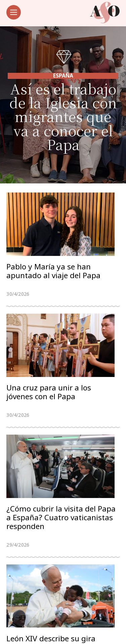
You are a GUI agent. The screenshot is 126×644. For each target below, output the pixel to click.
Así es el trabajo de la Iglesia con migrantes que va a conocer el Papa (63, 116)
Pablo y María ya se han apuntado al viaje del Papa (53, 271)
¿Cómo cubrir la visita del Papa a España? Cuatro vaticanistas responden (61, 519)
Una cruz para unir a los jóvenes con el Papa (49, 393)
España (63, 76)
